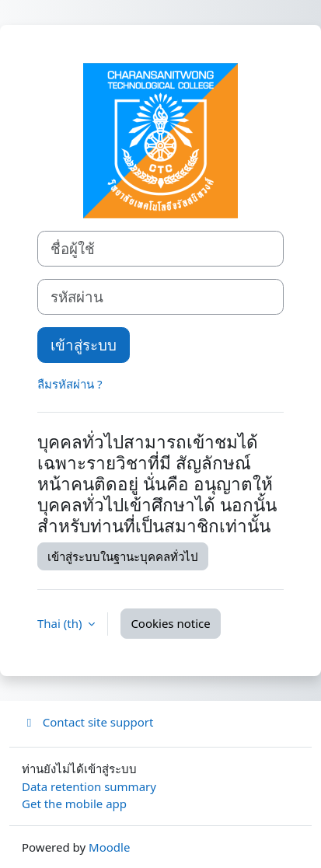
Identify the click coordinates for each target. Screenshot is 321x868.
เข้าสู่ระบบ (84, 345)
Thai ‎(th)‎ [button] (61, 623)
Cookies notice (170, 623)
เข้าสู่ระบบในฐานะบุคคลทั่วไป (123, 556)
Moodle (109, 847)
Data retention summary (89, 786)
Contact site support (87, 722)
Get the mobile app (74, 804)
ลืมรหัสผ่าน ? (70, 384)
